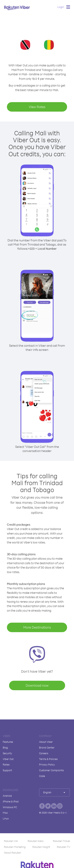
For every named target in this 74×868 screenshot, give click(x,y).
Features (8, 742)
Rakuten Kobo (36, 841)
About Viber (46, 742)
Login (61, 7)
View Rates (37, 107)
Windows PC (10, 807)
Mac (5, 813)
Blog (5, 747)
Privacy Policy (47, 764)
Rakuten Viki (11, 841)
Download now (37, 685)
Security (7, 753)
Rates (6, 764)
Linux (6, 818)
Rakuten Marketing (15, 847)
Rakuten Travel (61, 841)
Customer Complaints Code (51, 773)
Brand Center (47, 747)
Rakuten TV (63, 847)
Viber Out (8, 759)
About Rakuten (12, 853)
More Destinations (37, 627)
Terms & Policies (48, 759)
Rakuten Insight (41, 847)
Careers (44, 753)
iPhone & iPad (11, 801)
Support (7, 770)
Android (7, 796)
